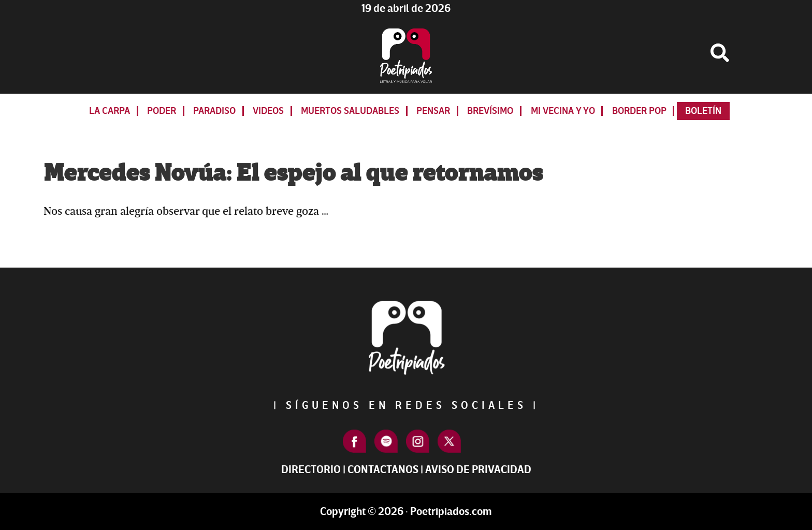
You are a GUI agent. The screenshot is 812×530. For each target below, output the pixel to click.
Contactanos (383, 470)
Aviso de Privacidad (478, 470)
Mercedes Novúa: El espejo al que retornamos (293, 173)
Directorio (311, 470)
